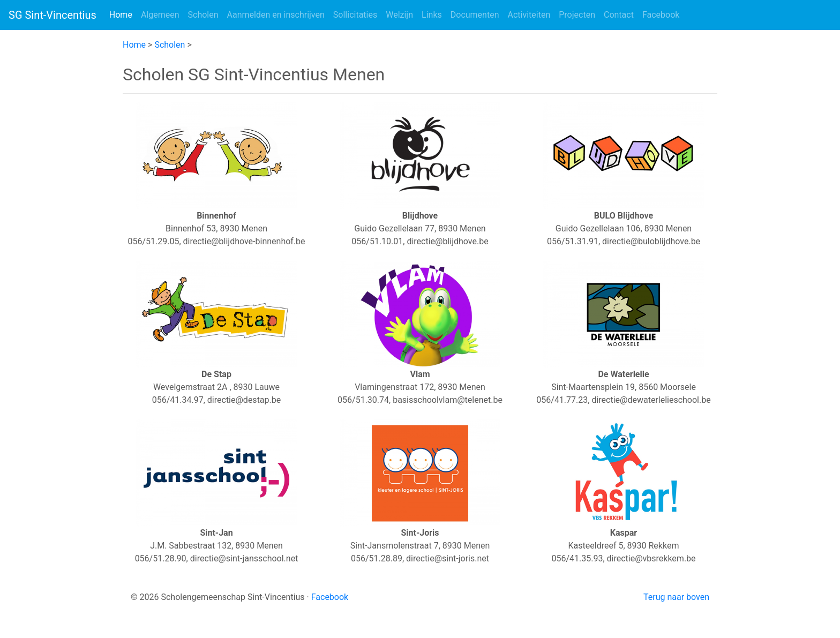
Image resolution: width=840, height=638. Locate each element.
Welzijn (399, 15)
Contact (619, 15)
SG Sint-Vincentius (52, 15)
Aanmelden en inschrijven (276, 15)
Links (432, 15)
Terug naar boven (676, 597)
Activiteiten (529, 15)
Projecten (577, 15)
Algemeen (160, 15)
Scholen (203, 15)
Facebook (661, 15)
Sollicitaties (355, 15)
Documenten (475, 15)
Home (123, 14)
